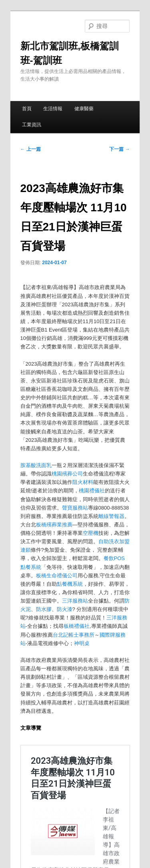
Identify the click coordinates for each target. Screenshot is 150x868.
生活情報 (53, 109)
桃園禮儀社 (92, 491)
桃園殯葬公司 (67, 474)
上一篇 (31, 149)
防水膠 (44, 609)
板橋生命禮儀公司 (57, 576)
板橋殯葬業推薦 (54, 525)
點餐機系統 (70, 584)
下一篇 (119, 149)
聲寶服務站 (75, 508)
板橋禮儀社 (77, 626)
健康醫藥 (84, 109)
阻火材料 (83, 482)
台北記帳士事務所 (74, 635)
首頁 (27, 109)
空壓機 (91, 533)
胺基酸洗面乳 (36, 465)
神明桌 (82, 643)
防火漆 (65, 609)
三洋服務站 (75, 601)
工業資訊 (32, 125)
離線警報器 (111, 516)
